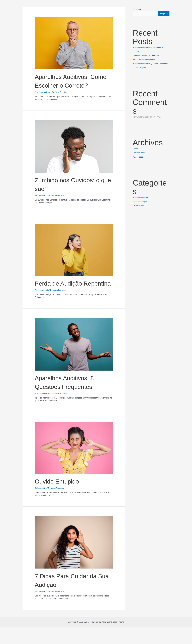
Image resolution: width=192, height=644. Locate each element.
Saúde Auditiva (41, 204)
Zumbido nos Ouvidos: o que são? (71, 192)
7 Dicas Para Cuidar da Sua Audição (70, 597)
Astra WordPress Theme (113, 639)
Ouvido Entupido (64, 498)
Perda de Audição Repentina (66, 296)
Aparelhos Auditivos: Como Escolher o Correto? (70, 85)
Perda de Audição (42, 307)
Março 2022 (138, 149)
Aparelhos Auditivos (43, 101)
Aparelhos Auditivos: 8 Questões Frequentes (74, 399)
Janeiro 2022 (138, 157)
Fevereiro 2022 (139, 153)
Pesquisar (137, 9)
